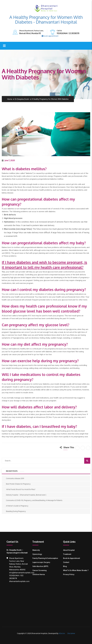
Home (10, 99)
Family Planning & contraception (45, 558)
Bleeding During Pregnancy (16, 511)
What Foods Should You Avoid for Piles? (21, 489)
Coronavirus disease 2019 (15, 478)
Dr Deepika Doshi (22, 99)
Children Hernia (39, 574)
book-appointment (50, 36)
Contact (66, 562)
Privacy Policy (69, 574)
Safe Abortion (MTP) (40, 566)
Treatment (67, 554)
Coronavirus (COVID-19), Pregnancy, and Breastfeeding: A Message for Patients (34, 500)
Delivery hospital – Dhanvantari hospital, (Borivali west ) (26, 495)
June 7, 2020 (8, 160)
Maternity (36, 550)
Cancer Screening (40, 570)
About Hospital (69, 550)
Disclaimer (71, 633)
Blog (65, 566)
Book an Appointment (72, 558)
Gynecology (37, 554)
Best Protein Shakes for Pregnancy (18, 484)
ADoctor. (62, 633)
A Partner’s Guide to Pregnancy (17, 506)
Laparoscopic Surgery (41, 562)
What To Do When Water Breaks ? (76, 570)
